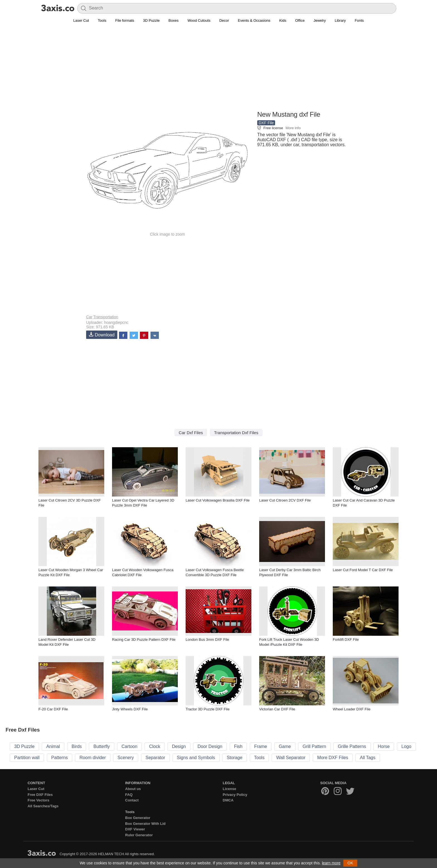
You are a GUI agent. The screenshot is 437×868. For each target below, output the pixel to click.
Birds (77, 746)
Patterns (60, 758)
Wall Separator (291, 758)
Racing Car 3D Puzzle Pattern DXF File (144, 640)
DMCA (228, 800)
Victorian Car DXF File (277, 709)
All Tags (368, 758)
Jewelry (320, 20)
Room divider (93, 758)
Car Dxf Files (191, 433)
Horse (384, 746)
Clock (155, 746)
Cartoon (129, 746)
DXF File (266, 123)
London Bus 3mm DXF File (207, 640)
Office (300, 20)
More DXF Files (333, 758)
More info (293, 128)
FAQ (129, 795)
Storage (235, 758)
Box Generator (138, 818)
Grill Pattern (314, 746)
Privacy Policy (235, 795)
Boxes (174, 20)
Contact (132, 800)
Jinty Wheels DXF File (130, 709)
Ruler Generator (139, 835)
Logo (406, 746)
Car (89, 317)
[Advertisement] (219, 70)
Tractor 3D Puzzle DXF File (208, 709)
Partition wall (27, 758)
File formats (125, 20)
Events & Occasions (254, 20)
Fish (238, 746)
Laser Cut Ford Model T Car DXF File (363, 570)
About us (133, 789)
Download (102, 335)
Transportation (106, 317)
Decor (224, 20)
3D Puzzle (151, 20)
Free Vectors (38, 800)
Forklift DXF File (346, 640)
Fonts (359, 20)
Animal (53, 746)
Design (179, 746)
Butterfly (102, 746)
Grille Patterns (352, 746)
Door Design (210, 746)
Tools (102, 20)
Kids (283, 20)
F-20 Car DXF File (53, 709)
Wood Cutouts (199, 20)
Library (340, 20)
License (229, 789)
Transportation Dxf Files (236, 433)
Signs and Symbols (196, 758)
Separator (155, 758)
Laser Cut (81, 20)
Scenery (126, 758)
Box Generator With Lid (145, 824)
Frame (261, 746)
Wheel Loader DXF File (352, 709)
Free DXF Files (40, 795)
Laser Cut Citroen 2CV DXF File (285, 500)
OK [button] (350, 863)
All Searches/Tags (43, 806)
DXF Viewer (135, 829)
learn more (331, 863)
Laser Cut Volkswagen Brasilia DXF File (218, 500)
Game (285, 746)
